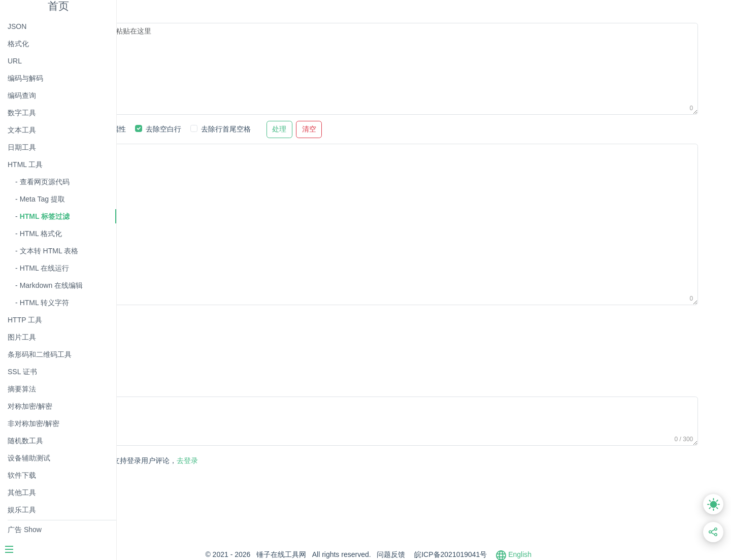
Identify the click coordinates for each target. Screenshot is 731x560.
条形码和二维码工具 (40, 354)
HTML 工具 (25, 164)
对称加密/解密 (30, 406)
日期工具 (22, 147)
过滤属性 (218, 129)
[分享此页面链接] (713, 532)
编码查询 (22, 95)
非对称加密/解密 (34, 423)
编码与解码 (25, 78)
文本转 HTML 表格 (49, 251)
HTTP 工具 (25, 320)
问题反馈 (447, 554)
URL (15, 61)
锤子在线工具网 (337, 554)
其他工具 (22, 492)
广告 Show (25, 530)
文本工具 (22, 130)
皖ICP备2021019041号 (506, 554)
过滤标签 (170, 129)
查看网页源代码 (45, 182)
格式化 (18, 44)
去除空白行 (270, 129)
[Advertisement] (330, 335)
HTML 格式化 (41, 234)
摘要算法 (22, 389)
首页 (58, 6)
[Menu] (58, 550)
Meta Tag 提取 (42, 199)
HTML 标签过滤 (45, 216)
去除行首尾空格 (332, 129)
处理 (386, 129)
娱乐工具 (22, 510)
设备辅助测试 (29, 458)
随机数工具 (25, 441)
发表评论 (165, 461)
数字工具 (22, 113)
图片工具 (22, 337)
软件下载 (22, 475)
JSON (17, 26)
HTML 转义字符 (44, 303)
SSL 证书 (22, 372)
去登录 (251, 460)
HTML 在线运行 (44, 268)
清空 (415, 129)
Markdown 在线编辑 (51, 285)
